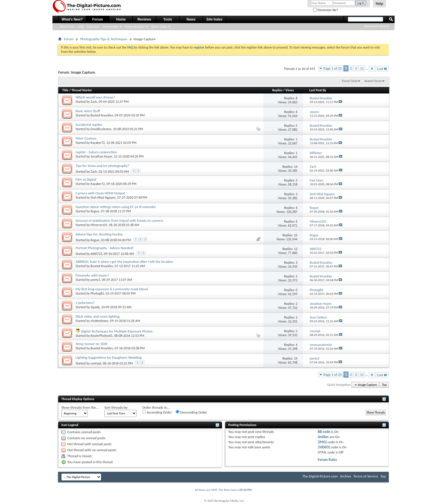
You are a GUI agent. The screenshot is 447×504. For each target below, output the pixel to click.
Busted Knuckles (102, 115)
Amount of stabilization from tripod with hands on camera (119, 220)
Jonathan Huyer (101, 156)
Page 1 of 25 (333, 68)
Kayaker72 (98, 143)
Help (379, 4)
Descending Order (191, 412)
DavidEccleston (101, 129)
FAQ (81, 27)
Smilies (323, 437)
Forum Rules (327, 460)
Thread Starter (82, 90)
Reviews (144, 19)
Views (290, 90)
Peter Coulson (86, 138)
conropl (96, 363)
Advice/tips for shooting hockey (99, 234)
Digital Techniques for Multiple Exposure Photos (117, 331)
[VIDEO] (324, 447)
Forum (98, 19)
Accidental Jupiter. (89, 125)
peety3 (96, 280)
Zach (94, 102)
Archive (346, 476)
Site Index (215, 19)
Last (382, 69)
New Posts (67, 27)
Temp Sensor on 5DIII (92, 344)
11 (362, 68)
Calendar (93, 27)
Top (384, 385)
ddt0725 (96, 254)
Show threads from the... (80, 407)
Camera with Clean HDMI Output (100, 193)
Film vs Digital (86, 179)
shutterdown (99, 321)
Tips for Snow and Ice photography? (102, 166)
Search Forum (373, 81)
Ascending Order (157, 412)
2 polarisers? (85, 303)
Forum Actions (135, 27)
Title (65, 90)
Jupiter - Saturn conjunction (96, 152)
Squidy (95, 307)
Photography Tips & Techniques (104, 39)
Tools (168, 19)
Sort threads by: (116, 407)
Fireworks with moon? (92, 275)
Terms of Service (366, 476)
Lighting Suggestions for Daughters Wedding (109, 357)
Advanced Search (376, 26)
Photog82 (97, 293)
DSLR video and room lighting (98, 316)
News (191, 19)
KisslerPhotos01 (102, 336)
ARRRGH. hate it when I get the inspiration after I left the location (124, 262)
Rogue (95, 211)
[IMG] (322, 442)
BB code (324, 432)
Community (110, 27)
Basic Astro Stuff (88, 111)
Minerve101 (99, 225)
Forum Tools (350, 81)
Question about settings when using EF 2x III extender (116, 207)
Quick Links (159, 27)
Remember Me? (325, 10)
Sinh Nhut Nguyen (103, 197)
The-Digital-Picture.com (320, 476)
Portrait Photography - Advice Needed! (105, 248)
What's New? (72, 19)
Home (121, 19)
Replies (277, 90)
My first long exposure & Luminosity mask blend (112, 289)
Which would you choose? (95, 97)
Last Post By (319, 90)
